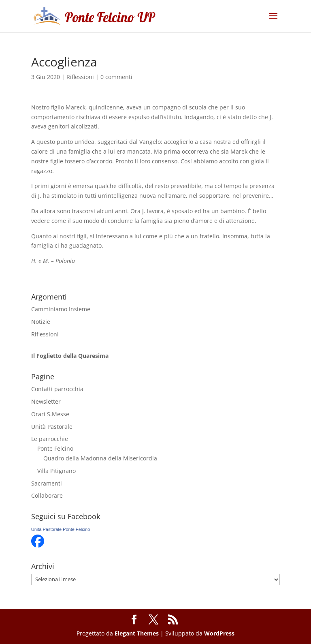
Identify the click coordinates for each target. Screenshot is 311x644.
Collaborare (47, 495)
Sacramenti (47, 483)
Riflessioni (80, 77)
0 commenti (116, 77)
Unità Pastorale (52, 427)
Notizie (41, 322)
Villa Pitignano (56, 471)
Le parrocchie (50, 439)
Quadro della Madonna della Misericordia (100, 458)
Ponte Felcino (55, 448)
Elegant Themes (137, 633)
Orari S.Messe (50, 414)
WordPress (219, 633)
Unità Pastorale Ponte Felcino (61, 529)
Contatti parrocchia (57, 389)
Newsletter (46, 401)
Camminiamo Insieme (61, 309)
